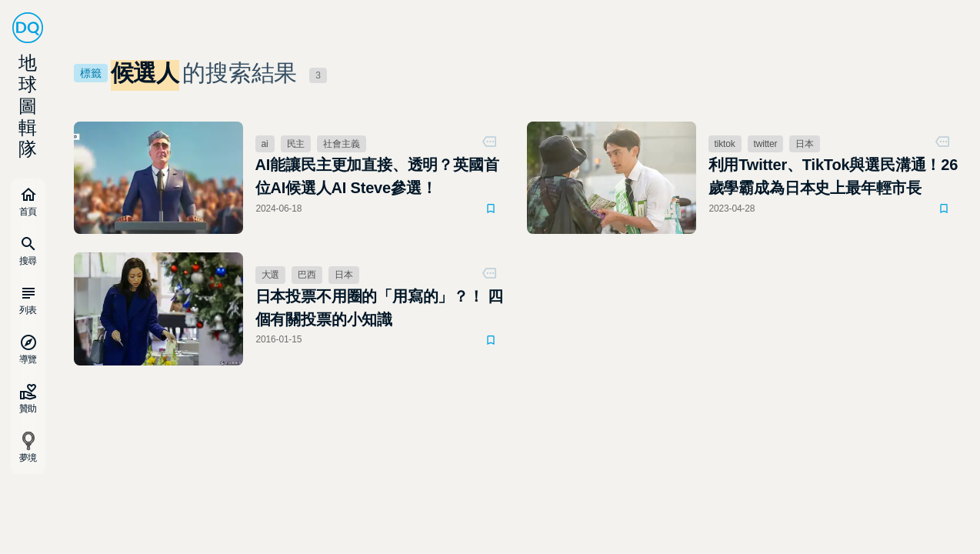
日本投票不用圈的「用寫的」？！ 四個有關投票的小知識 (380, 308)
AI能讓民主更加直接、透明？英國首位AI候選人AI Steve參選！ (377, 176)
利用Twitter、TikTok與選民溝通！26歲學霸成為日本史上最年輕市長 (833, 176)
